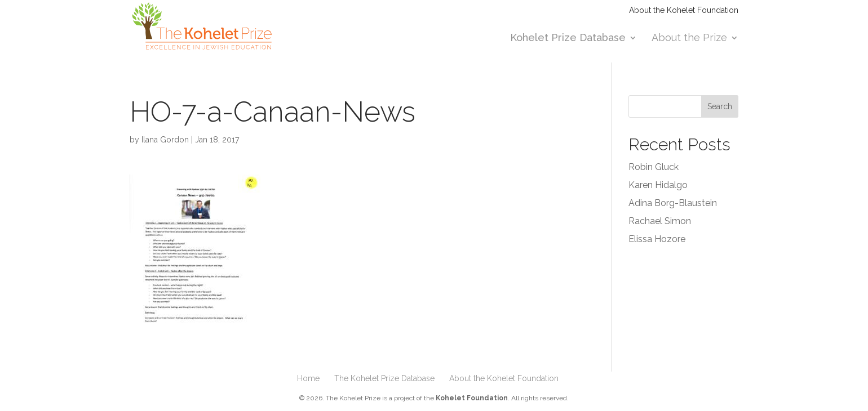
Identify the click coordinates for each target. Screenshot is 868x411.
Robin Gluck (654, 167)
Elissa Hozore (657, 239)
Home (308, 378)
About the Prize (689, 39)
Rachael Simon (660, 221)
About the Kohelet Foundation (684, 10)
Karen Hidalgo (658, 185)
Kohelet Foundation (472, 398)
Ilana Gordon (165, 140)
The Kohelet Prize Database (384, 378)
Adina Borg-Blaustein (673, 203)
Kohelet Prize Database (568, 39)
